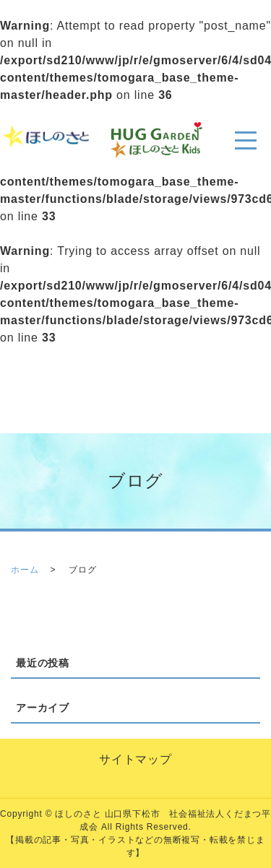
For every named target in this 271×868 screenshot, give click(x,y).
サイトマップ (135, 759)
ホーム (25, 570)
